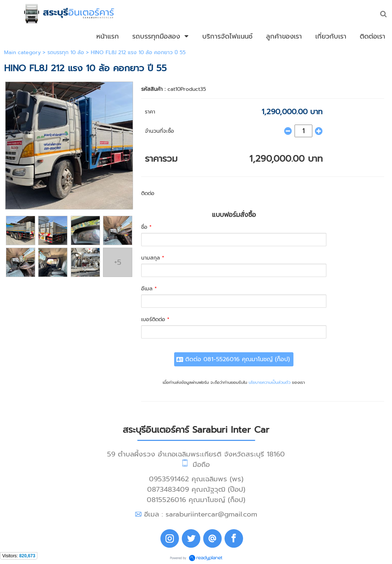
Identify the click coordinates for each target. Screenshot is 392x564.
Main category (22, 52)
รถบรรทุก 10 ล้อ (66, 52)
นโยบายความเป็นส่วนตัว (270, 382)
